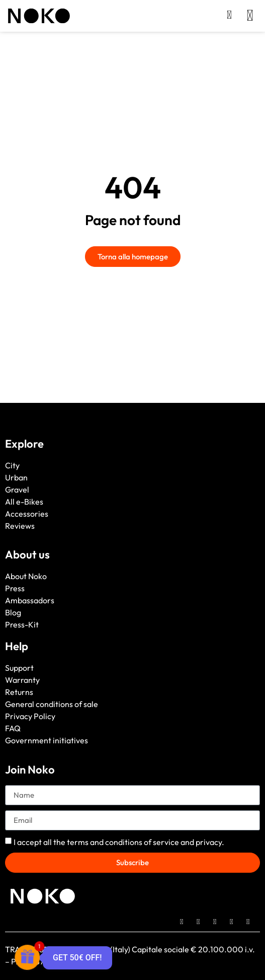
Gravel (17, 489)
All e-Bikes (24, 502)
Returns (19, 692)
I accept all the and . (119, 842)
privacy (209, 842)
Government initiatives (47, 740)
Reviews (20, 526)
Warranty (22, 680)
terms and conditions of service (123, 842)
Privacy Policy (30, 716)
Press (15, 588)
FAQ (13, 728)
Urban (16, 477)
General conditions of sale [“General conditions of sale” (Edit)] (52, 704)
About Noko (26, 576)
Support (19, 668)
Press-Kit (22, 624)
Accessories (27, 514)
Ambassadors (30, 600)
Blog (13, 612)
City (12, 465)
